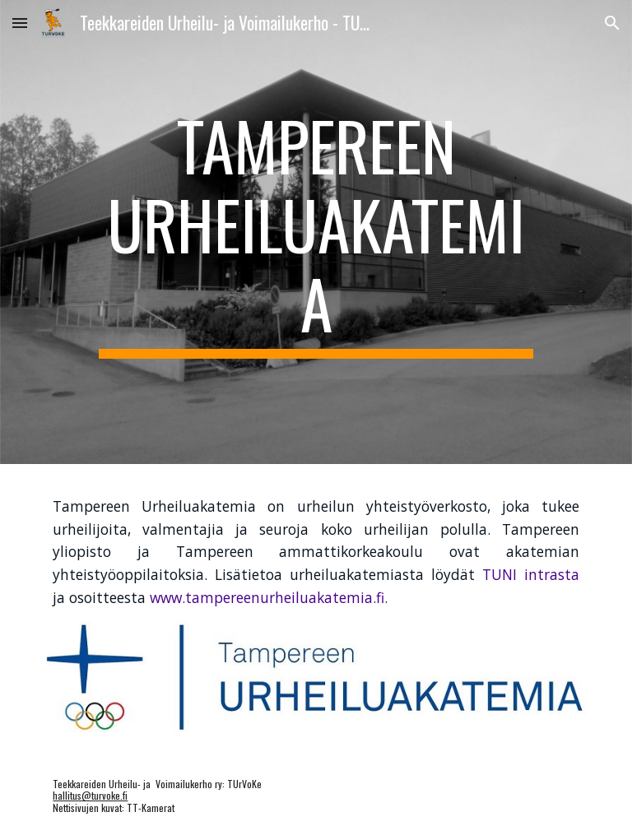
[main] (316, 232)
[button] (20, 23)
